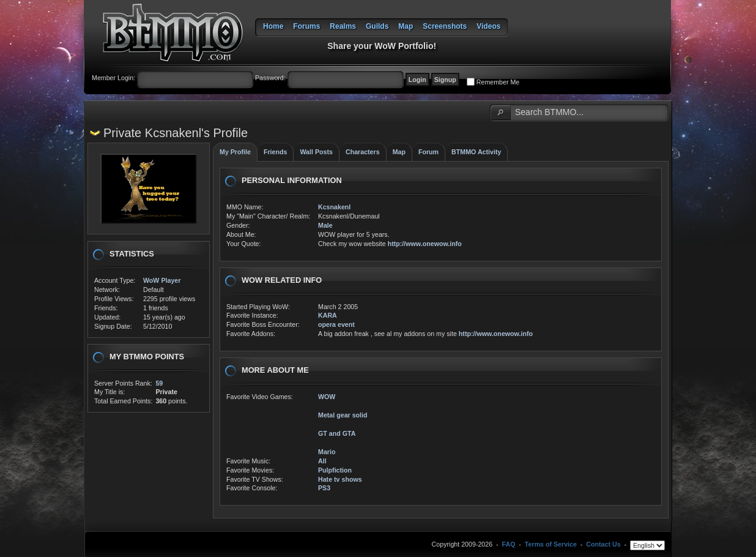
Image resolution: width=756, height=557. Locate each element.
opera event (336, 324)
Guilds (377, 26)
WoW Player (162, 280)
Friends (276, 152)
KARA (328, 315)
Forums (306, 26)
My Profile (235, 152)
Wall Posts (316, 152)
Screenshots (445, 26)
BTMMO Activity (476, 152)
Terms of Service (551, 545)
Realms (343, 26)
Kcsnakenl (334, 207)
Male (325, 225)
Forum (428, 152)
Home (273, 26)
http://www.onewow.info (425, 244)
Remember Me (498, 82)
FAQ (509, 545)
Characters (363, 152)
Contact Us (603, 545)
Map (406, 26)
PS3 (324, 488)
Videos (488, 26)
